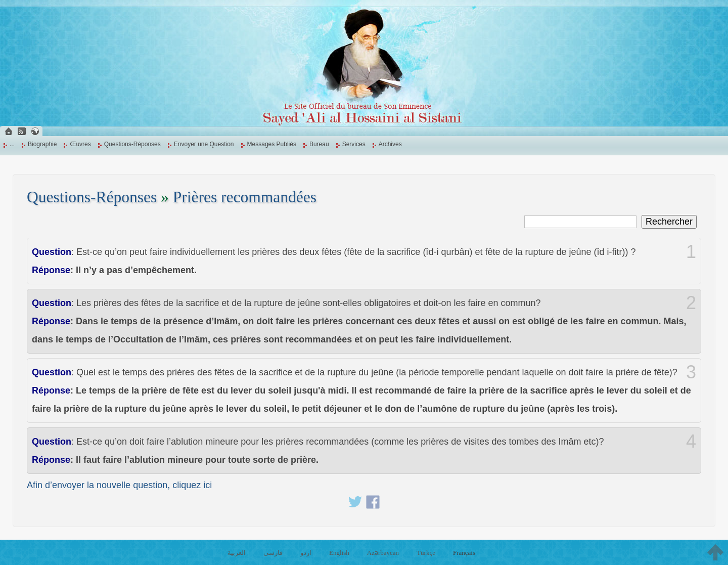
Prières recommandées (245, 197)
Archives (390, 144)
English (339, 553)
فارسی (273, 553)
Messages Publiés (272, 144)
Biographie (42, 144)
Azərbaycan (383, 553)
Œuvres (80, 144)
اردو (306, 553)
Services (354, 144)
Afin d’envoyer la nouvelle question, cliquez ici (119, 485)
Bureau (319, 144)
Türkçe (426, 553)
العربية (237, 553)
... (12, 144)
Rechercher (669, 222)
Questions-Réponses (132, 144)
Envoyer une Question (204, 144)
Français (464, 553)
